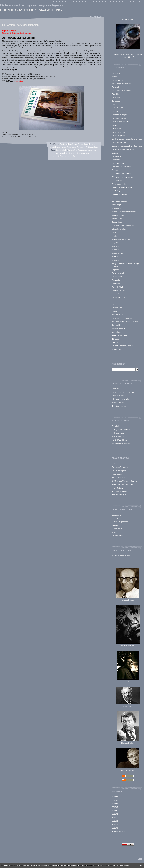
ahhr (114, 464)
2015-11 (115, 821)
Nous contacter (128, 19)
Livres (114, 232)
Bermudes (116, 101)
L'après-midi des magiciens (31, 10)
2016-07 (115, 800)
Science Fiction (118, 308)
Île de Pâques (117, 205)
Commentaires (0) (68, 156)
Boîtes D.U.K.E (118, 108)
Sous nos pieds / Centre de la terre (125, 322)
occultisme (92, 150)
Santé (114, 304)
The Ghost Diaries (119, 406)
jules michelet (62, 150)
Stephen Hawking (119, 328)
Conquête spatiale (119, 142)
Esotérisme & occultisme (121, 167)
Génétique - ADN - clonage (122, 187)
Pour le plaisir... (118, 277)
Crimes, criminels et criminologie (124, 149)
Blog (114, 104)
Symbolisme (117, 332)
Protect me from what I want (123, 484)
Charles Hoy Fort (118, 132)
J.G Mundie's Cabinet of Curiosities (125, 481)
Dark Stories (117, 389)
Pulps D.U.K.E (117, 287)
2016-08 (115, 797)
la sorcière (73, 150)
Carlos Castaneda (119, 118)
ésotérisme (82, 150)
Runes (114, 301)
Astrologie (116, 87)
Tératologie (116, 339)
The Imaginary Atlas (120, 491)
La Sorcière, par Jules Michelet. (20, 25)
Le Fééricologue (118, 433)
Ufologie (115, 342)
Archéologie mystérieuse (121, 84)
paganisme (54, 153)
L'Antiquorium (117, 529)
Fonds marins (117, 181)
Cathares (115, 125)
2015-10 (115, 824)
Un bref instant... (118, 536)
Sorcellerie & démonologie (122, 318)
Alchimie (115, 77)
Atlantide (115, 94)
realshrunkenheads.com (121, 556)
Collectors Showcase (120, 467)
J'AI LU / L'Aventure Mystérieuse (124, 212)
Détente (115, 153)
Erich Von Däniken (119, 163)
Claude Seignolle (118, 136)
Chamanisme (117, 129)
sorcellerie (64, 153)
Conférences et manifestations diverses (127, 139)
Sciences (115, 311)
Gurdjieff (115, 198)
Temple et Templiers (120, 335)
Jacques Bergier (118, 215)
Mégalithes (116, 243)
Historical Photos (118, 477)
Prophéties (116, 284)
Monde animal (117, 253)
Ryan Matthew (117, 488)
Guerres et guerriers (120, 194)
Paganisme (116, 270)
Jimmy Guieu (117, 222)
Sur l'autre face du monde (122, 443)
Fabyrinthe (116, 426)
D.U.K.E (115, 518)
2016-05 (115, 807)
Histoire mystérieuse (120, 201)
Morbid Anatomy (118, 437)
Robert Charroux (118, 294)
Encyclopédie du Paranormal (123, 392)
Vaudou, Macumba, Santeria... (123, 346)
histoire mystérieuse (83, 153)
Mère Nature (117, 246)
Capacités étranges (119, 115)
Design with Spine (119, 471)
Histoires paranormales (121, 399)
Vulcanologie (117, 349)
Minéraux (116, 250)
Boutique (115, 111)
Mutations (116, 260)
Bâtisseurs (116, 97)
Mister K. (115, 532)
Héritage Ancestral (119, 396)
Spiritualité (116, 325)
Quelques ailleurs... (119, 290)
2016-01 (115, 814)
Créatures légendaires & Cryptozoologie (127, 146)
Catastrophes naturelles (121, 122)
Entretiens (116, 160)
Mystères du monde (119, 403)
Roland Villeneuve (119, 297)
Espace (115, 170)
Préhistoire (116, 280)
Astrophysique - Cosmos (121, 91)
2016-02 (115, 811)
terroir (72, 153)
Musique (115, 257)
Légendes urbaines (119, 229)
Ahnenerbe (116, 73)
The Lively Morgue (119, 495)
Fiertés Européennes (120, 522)
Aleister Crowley (118, 80)
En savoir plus (123, 865)
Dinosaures (116, 156)
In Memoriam (117, 208)
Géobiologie (117, 191)
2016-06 (115, 804)
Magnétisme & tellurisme (121, 239)
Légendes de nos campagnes (123, 226)
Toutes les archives (119, 831)
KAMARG (116, 525)
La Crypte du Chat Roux (121, 430)
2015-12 (115, 817)
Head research (118, 474)
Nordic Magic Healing (120, 440)
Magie (114, 236)
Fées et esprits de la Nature (122, 177)
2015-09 (115, 828)
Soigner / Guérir (118, 315)
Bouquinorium (117, 515)
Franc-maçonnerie (119, 184)
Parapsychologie (118, 273)
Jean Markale (117, 219)
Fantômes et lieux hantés (121, 174)
